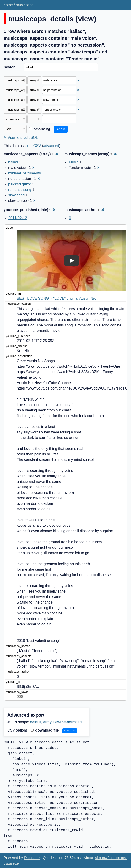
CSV (37, 146)
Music (74, 162)
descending (40, 129)
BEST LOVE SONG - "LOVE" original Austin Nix (56, 298)
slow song (16, 195)
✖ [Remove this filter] (78, 80)
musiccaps (25, 5)
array (47, 722)
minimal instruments (25, 173)
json (28, 146)
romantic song (20, 190)
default (36, 722)
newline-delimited (68, 722)
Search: (10, 67)
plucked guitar (20, 184)
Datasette (32, 858)
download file (45, 730)
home (8, 5)
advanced (51, 146)
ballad (13, 162)
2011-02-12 (18, 218)
